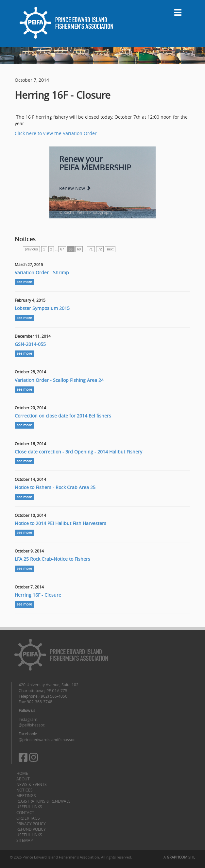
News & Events (32, 784)
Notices (25, 790)
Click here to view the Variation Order (56, 133)
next (110, 249)
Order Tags (28, 818)
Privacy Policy (31, 824)
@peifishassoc (32, 725)
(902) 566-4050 (53, 696)
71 (91, 249)
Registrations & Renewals (43, 801)
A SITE (179, 857)
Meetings (26, 795)
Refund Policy (31, 829)
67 (62, 249)
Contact (25, 812)
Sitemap (25, 840)
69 (79, 249)
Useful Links (29, 807)
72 (100, 249)
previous (31, 249)
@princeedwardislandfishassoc (47, 740)
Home (22, 773)
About (23, 779)
